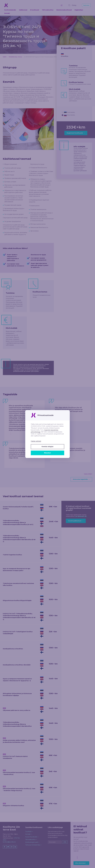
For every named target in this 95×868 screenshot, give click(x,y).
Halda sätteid (36, 441)
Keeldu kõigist (47, 447)
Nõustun (47, 453)
